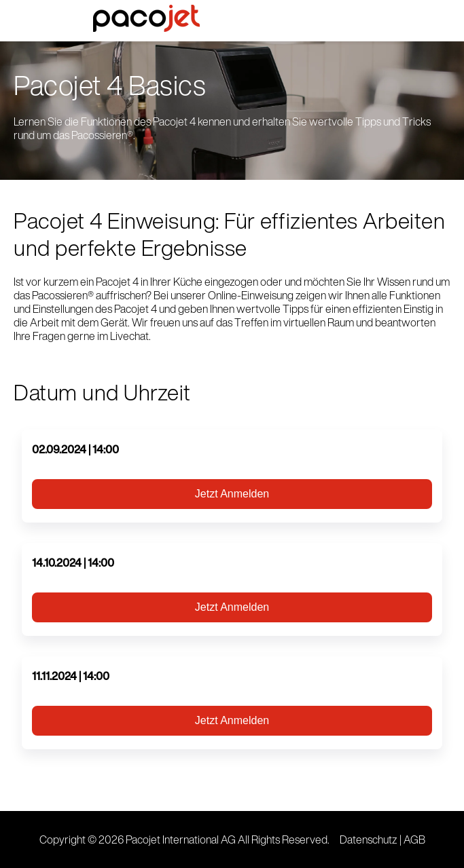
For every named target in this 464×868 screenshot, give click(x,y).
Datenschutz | (372, 839)
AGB (414, 839)
